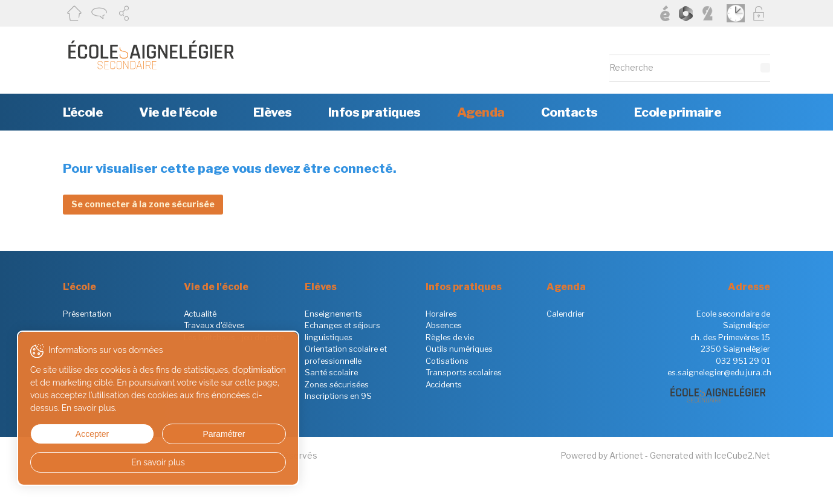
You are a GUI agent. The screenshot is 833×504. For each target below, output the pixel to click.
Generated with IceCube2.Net (710, 455)
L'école (83, 112)
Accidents (444, 384)
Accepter (72, 434)
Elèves (273, 112)
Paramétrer (160, 434)
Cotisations (447, 361)
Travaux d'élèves (214, 325)
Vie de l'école (178, 112)
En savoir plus (116, 462)
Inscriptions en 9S (338, 396)
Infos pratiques (374, 112)
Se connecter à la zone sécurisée (143, 204)
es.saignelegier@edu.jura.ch (719, 372)
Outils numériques (459, 349)
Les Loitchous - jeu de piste (234, 337)
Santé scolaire (331, 372)
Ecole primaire (678, 112)
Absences (444, 325)
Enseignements (333, 314)
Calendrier (566, 314)
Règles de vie (450, 337)
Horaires (441, 314)
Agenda (481, 112)
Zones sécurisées (337, 384)
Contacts (569, 112)
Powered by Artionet (602, 455)
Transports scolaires (464, 372)
